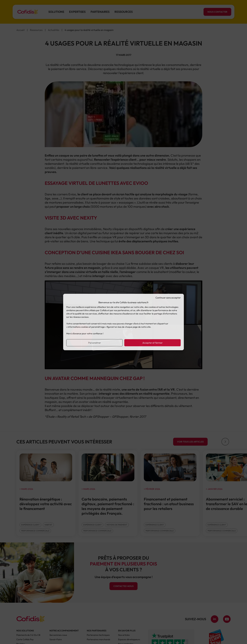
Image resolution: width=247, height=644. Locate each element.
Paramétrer (95, 343)
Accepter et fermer (152, 343)
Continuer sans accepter (168, 298)
